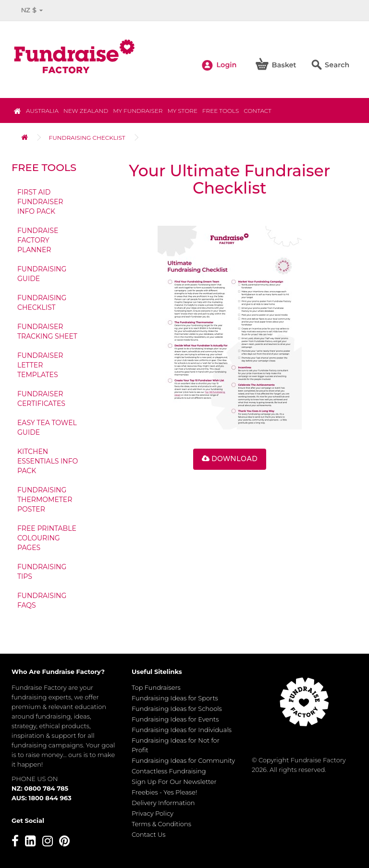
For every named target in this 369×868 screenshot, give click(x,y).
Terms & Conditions (161, 824)
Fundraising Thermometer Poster (45, 500)
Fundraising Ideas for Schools (177, 709)
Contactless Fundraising (169, 771)
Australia (42, 111)
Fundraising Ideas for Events (175, 719)
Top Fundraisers (156, 687)
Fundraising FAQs (42, 600)
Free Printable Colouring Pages (47, 538)
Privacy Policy (153, 813)
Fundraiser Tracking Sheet (47, 331)
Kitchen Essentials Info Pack (48, 461)
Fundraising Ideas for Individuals (182, 730)
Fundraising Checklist (87, 138)
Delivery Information (163, 803)
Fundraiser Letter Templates (40, 365)
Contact (258, 111)
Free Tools (221, 111)
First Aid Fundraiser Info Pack (40, 202)
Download (230, 459)
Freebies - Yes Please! (164, 792)
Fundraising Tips (42, 572)
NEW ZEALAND (86, 111)
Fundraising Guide (42, 274)
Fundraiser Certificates (41, 399)
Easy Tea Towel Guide (47, 428)
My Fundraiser (138, 111)
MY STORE (182, 111)
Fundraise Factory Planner (38, 240)
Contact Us (149, 834)
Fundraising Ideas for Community (183, 760)
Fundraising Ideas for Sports (175, 698)
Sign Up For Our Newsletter (174, 782)
